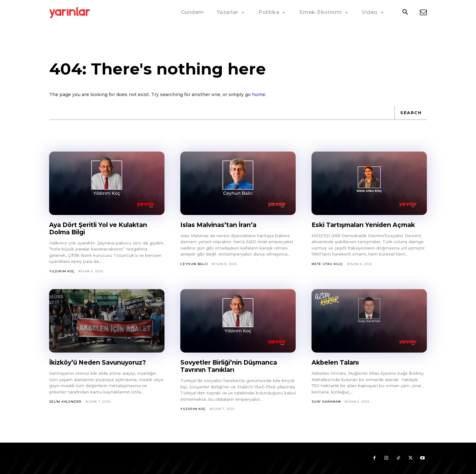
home (259, 94)
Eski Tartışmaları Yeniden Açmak (367, 225)
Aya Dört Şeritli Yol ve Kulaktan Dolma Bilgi (101, 228)
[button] (405, 13)
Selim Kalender (65, 402)
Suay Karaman (326, 402)
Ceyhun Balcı (194, 264)
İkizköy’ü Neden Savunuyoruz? (100, 362)
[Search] (411, 113)
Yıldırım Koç (62, 271)
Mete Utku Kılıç (327, 264)
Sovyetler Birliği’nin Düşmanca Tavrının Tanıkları (232, 366)
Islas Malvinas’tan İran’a (221, 225)
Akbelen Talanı (336, 362)
